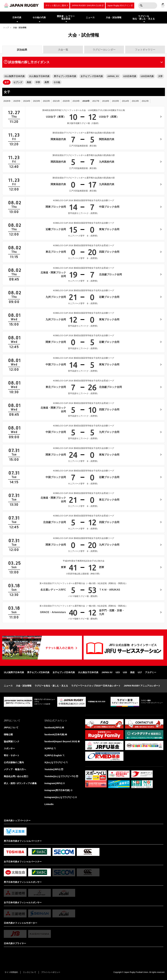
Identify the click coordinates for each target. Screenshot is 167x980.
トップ (6, 28)
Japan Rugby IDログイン (119, 5)
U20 (125, 672)
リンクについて (30, 972)
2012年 (145, 101)
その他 (57, 82)
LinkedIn (49, 804)
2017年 (96, 101)
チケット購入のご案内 (56, 5)
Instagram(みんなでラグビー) (59, 797)
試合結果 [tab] (22, 50)
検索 (141, 6)
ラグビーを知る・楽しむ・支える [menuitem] (144, 18)
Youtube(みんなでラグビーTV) (60, 776)
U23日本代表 (130, 76)
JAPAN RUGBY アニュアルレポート (142, 686)
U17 (140, 672)
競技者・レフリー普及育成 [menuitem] (66, 18)
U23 (118, 672)
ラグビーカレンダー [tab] (104, 50)
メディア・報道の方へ (15, 769)
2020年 (66, 101)
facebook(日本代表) (55, 734)
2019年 (76, 101)
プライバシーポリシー (51, 972)
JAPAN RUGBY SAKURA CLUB (86, 5)
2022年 (46, 101)
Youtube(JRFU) (53, 769)
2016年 (106, 101)
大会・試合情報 (24, 686)
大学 (160, 76)
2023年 (37, 101)
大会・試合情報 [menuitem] (114, 17)
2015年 (116, 101)
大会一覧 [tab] (63, 50)
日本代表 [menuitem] (17, 17)
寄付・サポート (12, 755)
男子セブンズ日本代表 (65, 76)
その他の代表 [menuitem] (39, 17)
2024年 (27, 101)
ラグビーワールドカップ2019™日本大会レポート (96, 686)
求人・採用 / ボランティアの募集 (20, 783)
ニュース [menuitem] (90, 17)
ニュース (8, 686)
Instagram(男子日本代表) (57, 790)
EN (163, 7)
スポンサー (9, 748)
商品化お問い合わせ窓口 (16, 776)
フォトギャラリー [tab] (145, 50)
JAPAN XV (107, 672)
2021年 (56, 101)
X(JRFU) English (53, 755)
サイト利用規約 (11, 972)
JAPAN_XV (113, 76)
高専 (47, 82)
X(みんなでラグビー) (55, 762)
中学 (38, 82)
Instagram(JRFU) (53, 783)
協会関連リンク (12, 741)
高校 (29, 82)
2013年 (135, 101)
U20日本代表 (147, 76)
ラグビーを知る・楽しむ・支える (51, 686)
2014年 (125, 101)
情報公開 (8, 734)
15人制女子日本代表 (39, 76)
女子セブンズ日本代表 (92, 76)
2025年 (17, 101)
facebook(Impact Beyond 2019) (61, 741)
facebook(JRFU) (53, 728)
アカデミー (151, 672)
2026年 (7, 101)
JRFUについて (11, 728)
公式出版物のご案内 (14, 762)
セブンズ (18, 82)
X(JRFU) (49, 748)
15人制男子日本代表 (15, 76)
